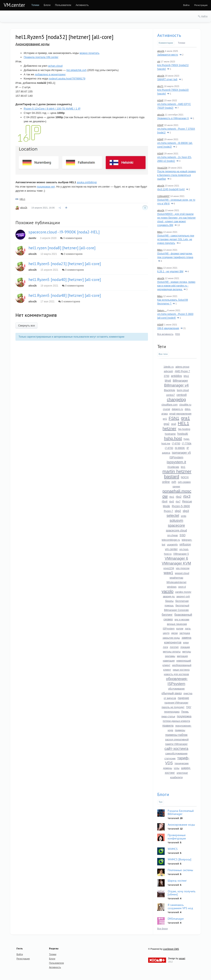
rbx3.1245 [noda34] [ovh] (171, 189)
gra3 (173, 424)
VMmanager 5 (181, 554)
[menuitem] (35, 5)
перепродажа (172, 712)
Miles (160, 232)
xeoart (182, 958)
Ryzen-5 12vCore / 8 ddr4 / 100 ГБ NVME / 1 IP (52, 109)
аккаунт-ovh (183, 597)
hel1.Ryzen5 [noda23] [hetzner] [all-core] (65, 264)
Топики (181, 43)
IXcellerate (173, 467)
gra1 (185, 418)
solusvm (176, 521)
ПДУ (189, 707)
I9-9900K (180, 448)
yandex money (183, 592)
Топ (161, 802)
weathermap (176, 578)
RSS (178, 334)
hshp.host (173, 438)
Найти (204, 16)
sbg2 (178, 511)
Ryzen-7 (168, 511)
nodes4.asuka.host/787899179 (67, 79)
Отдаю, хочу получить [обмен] (182, 893)
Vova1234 (162, 168)
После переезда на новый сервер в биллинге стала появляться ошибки (176, 175)
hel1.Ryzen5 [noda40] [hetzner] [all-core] (65, 280)
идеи (186, 643)
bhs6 (168, 381)
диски (175, 633)
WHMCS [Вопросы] (179, 859)
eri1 (165, 419)
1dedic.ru (168, 367)
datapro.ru (177, 409)
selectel (173, 516)
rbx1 (172, 497)
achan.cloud (55, 66)
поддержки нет (46, 187)
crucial (166, 409)
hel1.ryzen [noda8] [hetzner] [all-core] (62, 248)
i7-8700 (169, 448)
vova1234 (169, 568)
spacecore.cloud (176, 530)
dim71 (160, 86)
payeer (176, 487)
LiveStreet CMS (171, 949)
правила (168, 726)
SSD (182, 535)
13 (177, 225)
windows (172, 587)
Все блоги (162, 929)
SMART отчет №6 (167, 79)
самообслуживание (176, 754)
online (166, 482)
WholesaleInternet (176, 582)
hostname (170, 434)
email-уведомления (180, 414)
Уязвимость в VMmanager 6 (173, 118)
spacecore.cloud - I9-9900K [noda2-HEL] (64, 232)
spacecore (176, 526)
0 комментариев (71, 238)
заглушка (185, 633)
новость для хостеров (176, 674)
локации (185, 647)
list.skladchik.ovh (76, 70)
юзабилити (176, 777)
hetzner (169, 429)
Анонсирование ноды (32, 44)
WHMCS (173, 849)
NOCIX (185, 477)
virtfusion (185, 544)
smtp (184, 516)
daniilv (32, 238)
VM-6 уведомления (168, 328)
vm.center (171, 549)
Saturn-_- (162, 310)
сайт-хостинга (176, 749)
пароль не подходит (173, 707)
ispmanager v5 (181, 453)
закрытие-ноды (171, 638)
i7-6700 (176, 444)
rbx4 (165, 501)
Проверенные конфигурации (177, 837)
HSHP (160, 100)
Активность (169, 35)
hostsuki (183, 434)
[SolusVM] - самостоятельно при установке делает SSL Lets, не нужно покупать (176, 239)
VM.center (14, 5)
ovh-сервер (184, 482)
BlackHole (170, 390)
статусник (170, 759)
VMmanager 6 (176, 558)
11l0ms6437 (163, 196)
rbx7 (178, 502)
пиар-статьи (168, 717)
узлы (176, 768)
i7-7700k (187, 444)
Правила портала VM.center (41, 57)
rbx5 (172, 502)
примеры (180, 730)
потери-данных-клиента (176, 721)
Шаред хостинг (177, 881)
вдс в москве (182, 620)
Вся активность (165, 334)
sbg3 (186, 511)
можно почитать (89, 53)
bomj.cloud (183, 390)
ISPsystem (176, 457)
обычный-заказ (172, 693)
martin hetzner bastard (177, 474)
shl (159, 62)
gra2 (166, 424)
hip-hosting (184, 429)
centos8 (182, 395)
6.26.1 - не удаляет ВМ (170, 272)
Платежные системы (180, 870)
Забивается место (168, 55)
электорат (182, 773)
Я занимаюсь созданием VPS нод (180, 906)
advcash (168, 371)
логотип (174, 647)
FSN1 (174, 418)
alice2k (24, 207)
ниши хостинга (181, 670)
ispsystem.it (176, 462)
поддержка (184, 716)
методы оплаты (172, 652)
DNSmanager (176, 919)
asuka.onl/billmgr (87, 182)
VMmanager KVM (176, 563)
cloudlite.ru (185, 405)
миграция (182, 656)
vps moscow (183, 568)
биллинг (167, 615)
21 (183, 328)
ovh (174, 482)
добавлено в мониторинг (50, 74)
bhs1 (186, 376)
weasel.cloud (182, 573)
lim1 (183, 467)
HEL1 (22, 199)
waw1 (168, 573)
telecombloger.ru (171, 540)
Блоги (163, 794)
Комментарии (166, 43)
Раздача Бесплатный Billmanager (181, 812)
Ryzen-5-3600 (181, 506)
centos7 (170, 395)
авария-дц (169, 597)
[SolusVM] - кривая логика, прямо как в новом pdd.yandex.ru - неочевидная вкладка (176, 286)
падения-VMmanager (176, 703)
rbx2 (179, 497)
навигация (169, 661)
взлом (180, 629)
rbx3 (187, 496)
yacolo (168, 591)
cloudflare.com (170, 405)
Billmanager (180, 381)
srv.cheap (173, 535)
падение (183, 698)
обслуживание (176, 689)
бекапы (169, 601)
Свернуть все (26, 326)
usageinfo (172, 545)
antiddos (176, 376)
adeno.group (182, 367)
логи (166, 647)
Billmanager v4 (176, 385)
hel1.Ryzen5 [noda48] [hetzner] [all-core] (65, 295)
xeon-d (182, 587)
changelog (176, 400)
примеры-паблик (176, 735)
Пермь (185, 712)
